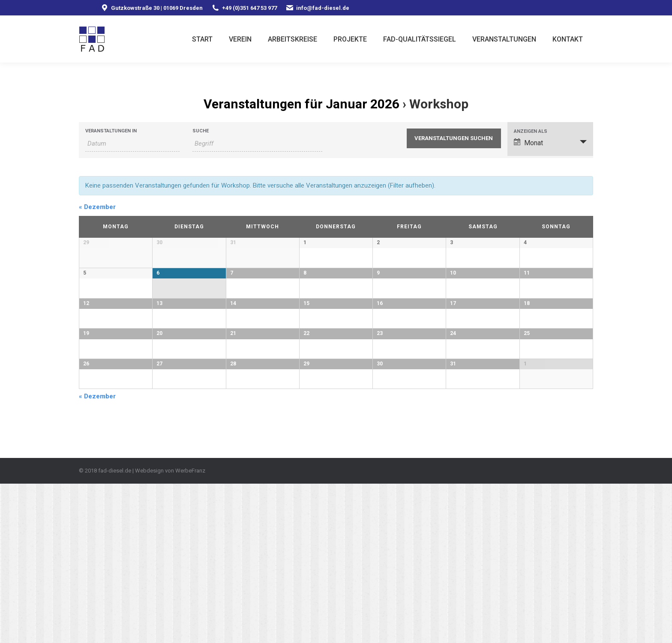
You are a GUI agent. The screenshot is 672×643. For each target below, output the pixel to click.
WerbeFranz (190, 630)
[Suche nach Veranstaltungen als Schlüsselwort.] (257, 144)
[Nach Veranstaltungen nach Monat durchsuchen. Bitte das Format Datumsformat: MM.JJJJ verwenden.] (132, 144)
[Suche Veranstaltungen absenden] (454, 138)
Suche (201, 131)
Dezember (97, 207)
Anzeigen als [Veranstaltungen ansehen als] (531, 131)
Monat (528, 143)
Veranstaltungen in (111, 131)
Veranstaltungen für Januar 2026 (301, 104)
